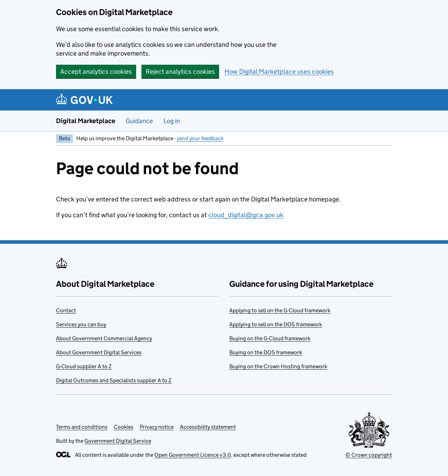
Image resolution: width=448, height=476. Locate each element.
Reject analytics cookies (180, 72)
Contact (66, 310)
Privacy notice (157, 427)
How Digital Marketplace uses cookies (279, 72)
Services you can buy (81, 324)
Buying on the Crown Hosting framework (278, 366)
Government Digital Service (118, 441)
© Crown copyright (369, 455)
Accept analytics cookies (96, 72)
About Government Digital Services (99, 352)
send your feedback (200, 138)
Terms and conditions (82, 427)
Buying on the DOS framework (266, 352)
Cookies (124, 427)
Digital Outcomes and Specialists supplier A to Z (114, 380)
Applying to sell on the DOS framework (276, 324)
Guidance (139, 121)
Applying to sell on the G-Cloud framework (280, 310)
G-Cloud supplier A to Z (84, 366)
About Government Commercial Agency (104, 338)
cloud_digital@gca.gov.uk (246, 215)
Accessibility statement (208, 427)
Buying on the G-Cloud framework (270, 338)
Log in (172, 121)
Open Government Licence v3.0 (193, 455)
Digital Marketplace (86, 121)
